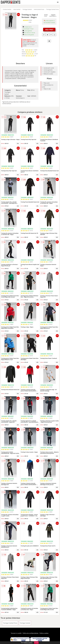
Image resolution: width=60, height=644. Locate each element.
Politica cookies (44, 633)
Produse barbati (7, 9)
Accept (36, 643)
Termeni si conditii (16, 633)
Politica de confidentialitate (31, 633)
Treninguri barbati (27, 9)
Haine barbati (17, 9)
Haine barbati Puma (39, 9)
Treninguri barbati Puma (52, 9)
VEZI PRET (49, 30)
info (18, 143)
